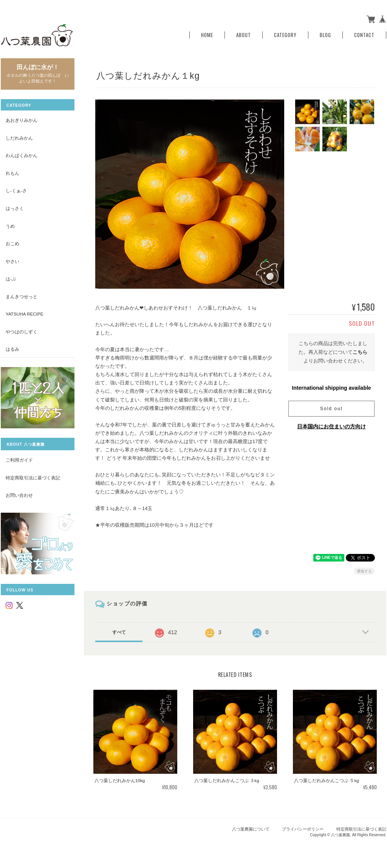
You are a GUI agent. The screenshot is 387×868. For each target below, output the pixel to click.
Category (285, 35)
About (244, 35)
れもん (12, 173)
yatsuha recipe (25, 314)
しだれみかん (19, 138)
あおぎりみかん (22, 120)
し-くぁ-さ (16, 191)
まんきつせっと (22, 296)
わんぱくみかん (22, 155)
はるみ (12, 349)
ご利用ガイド (19, 460)
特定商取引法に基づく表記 (33, 478)
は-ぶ (11, 279)
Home (207, 35)
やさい (12, 261)
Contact (364, 35)
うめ (10, 226)
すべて (119, 632)
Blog (325, 35)
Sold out (331, 409)
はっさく (15, 208)
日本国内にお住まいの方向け (331, 426)
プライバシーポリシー (303, 829)
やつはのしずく (22, 332)
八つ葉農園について (251, 829)
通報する (364, 571)
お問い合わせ (19, 495)
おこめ (12, 243)
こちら (360, 352)
